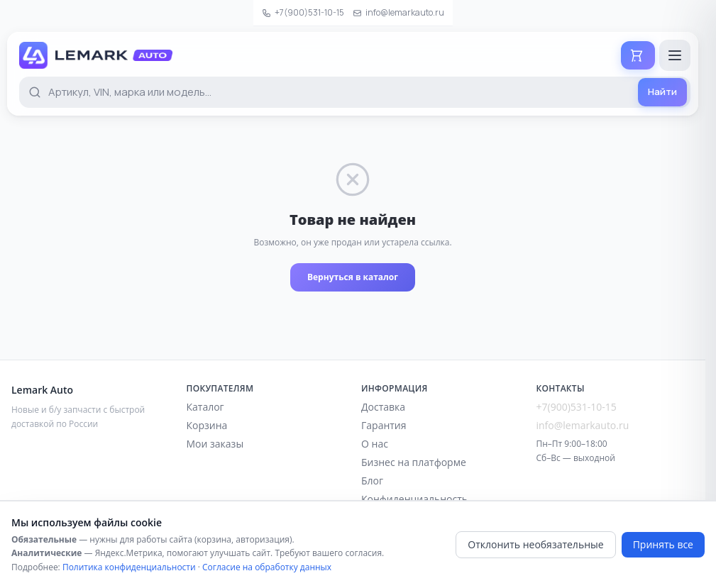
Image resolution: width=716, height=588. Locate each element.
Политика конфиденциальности (129, 567)
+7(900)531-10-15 (303, 12)
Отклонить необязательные (535, 544)
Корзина (207, 425)
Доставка (383, 407)
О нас (375, 444)
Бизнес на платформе (414, 462)
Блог (372, 481)
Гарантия (384, 425)
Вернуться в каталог (353, 277)
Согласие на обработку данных (267, 567)
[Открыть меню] (675, 55)
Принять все (663, 544)
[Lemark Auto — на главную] (96, 55)
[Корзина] (638, 55)
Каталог (205, 407)
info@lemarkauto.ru (398, 12)
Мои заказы (215, 444)
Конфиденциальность (414, 499)
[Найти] (662, 92)
